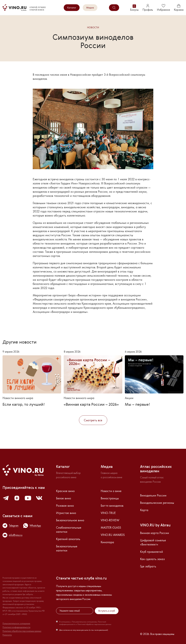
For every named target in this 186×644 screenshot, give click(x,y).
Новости (93, 28)
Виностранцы (110, 498)
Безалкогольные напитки (67, 548)
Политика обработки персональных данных (22, 631)
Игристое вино (66, 513)
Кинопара (107, 542)
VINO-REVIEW (110, 520)
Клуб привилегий (152, 552)
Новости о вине (111, 491)
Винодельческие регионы (157, 503)
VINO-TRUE (108, 513)
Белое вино (64, 498)
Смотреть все (93, 420)
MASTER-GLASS (111, 527)
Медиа (90, 8)
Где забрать (148, 566)
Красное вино (65, 491)
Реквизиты (7, 635)
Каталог (72, 8)
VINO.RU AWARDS (113, 535)
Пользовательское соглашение (16, 623)
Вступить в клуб (107, 611)
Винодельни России (153, 495)
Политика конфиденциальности (16, 627)
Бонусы (134, 8)
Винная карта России (155, 533)
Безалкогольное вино (70, 520)
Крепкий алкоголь (68, 539)
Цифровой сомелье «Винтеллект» (153, 542)
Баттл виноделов (112, 506)
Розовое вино (65, 506)
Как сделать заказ (152, 559)
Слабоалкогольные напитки (69, 530)
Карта (144, 510)
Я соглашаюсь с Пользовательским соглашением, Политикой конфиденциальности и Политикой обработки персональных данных (85, 623)
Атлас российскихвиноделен (156, 469)
